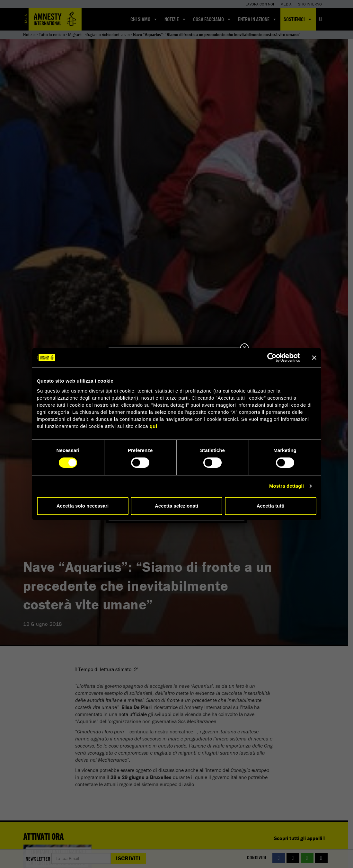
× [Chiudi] (244, 348)
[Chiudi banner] (314, 358)
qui (154, 426)
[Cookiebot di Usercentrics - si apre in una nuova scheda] (272, 358)
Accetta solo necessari (83, 506)
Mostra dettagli (287, 486)
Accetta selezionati (176, 506)
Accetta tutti (271, 506)
